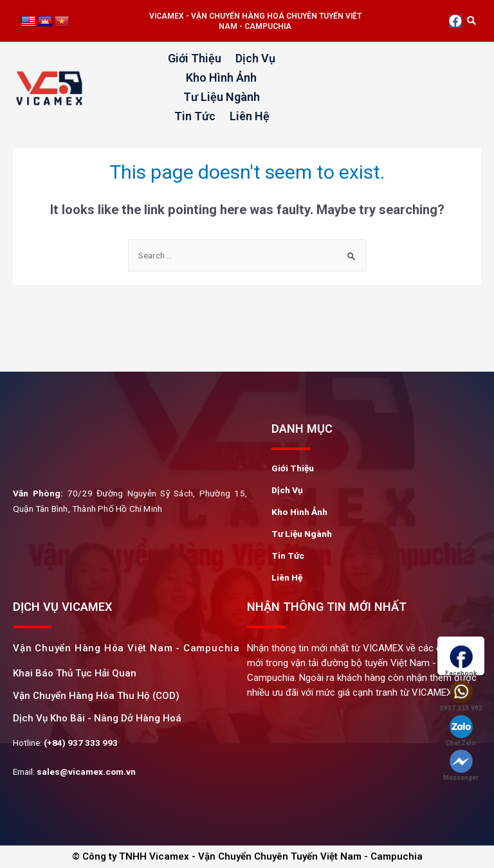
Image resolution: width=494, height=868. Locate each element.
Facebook (461, 661)
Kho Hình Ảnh (221, 77)
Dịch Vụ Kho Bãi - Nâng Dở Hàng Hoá (97, 718)
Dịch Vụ (255, 58)
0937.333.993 (461, 696)
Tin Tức (195, 116)
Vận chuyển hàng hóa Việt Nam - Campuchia (126, 648)
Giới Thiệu (195, 58)
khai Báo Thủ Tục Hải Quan (75, 673)
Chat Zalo (461, 731)
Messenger (461, 765)
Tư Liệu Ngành (222, 97)
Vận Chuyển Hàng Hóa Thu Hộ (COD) (96, 696)
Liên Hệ (250, 116)
